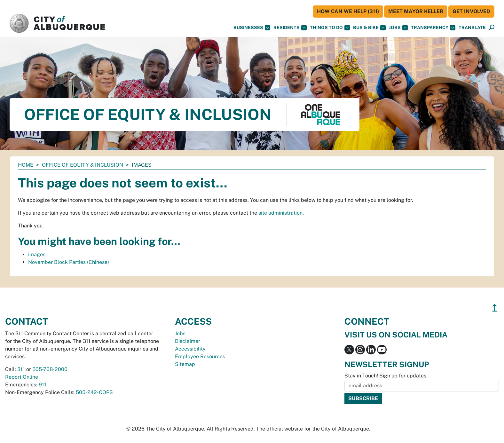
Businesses (252, 28)
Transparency (433, 28)
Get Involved (471, 11)
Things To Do (330, 28)
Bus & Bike (369, 28)
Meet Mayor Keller (416, 11)
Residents (290, 28)
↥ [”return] (495, 308)
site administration (280, 213)
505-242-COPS (94, 392)
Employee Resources (200, 356)
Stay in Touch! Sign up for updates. (386, 376)
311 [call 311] (21, 369)
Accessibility (190, 349)
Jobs (398, 28)
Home (26, 165)
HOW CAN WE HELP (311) (348, 11)
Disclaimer (188, 341)
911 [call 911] (43, 385)
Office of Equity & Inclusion (83, 165)
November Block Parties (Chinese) (69, 262)
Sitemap (185, 364)
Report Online (22, 377)
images (37, 254)
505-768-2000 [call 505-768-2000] (50, 369)
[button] (472, 28)
